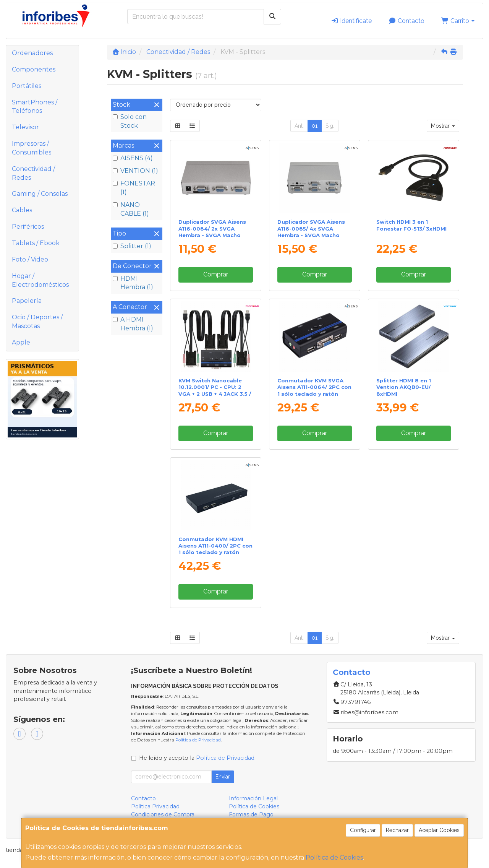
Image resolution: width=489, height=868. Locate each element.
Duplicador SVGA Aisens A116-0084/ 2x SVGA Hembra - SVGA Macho (212, 228)
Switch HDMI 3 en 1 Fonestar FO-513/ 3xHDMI (411, 225)
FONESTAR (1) (134, 188)
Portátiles (27, 86)
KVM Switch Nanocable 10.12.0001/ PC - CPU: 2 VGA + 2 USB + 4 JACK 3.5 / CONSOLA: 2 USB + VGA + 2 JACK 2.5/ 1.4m (215, 394)
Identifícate (351, 21)
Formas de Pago (251, 814)
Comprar (216, 274)
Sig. (330, 126)
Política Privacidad (155, 806)
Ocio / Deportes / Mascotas (37, 322)
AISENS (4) (133, 158)
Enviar (223, 777)
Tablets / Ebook (36, 243)
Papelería (27, 301)
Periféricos (28, 227)
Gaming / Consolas (40, 194)
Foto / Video (30, 259)
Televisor (25, 127)
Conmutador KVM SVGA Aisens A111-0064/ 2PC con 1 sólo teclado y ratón (314, 387)
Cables (22, 210)
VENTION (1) (135, 171)
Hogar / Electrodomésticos (40, 280)
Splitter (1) (132, 246)
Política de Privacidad (198, 740)
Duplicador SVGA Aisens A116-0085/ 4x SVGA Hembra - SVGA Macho (311, 228)
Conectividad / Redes (33, 173)
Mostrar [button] (443, 126)
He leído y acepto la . (197, 758)
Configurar (363, 830)
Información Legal (253, 798)
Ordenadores (32, 53)
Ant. (299, 126)
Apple (21, 342)
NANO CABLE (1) (131, 209)
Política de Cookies (334, 857)
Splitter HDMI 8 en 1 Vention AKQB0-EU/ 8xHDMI (404, 387)
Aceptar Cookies (439, 830)
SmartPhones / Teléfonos (35, 107)
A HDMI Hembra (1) (133, 324)
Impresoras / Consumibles (32, 148)
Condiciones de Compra (163, 814)
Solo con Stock (130, 121)
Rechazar (397, 830)
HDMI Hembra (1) (133, 283)
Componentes (34, 69)
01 (315, 126)
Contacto (406, 21)
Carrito (458, 21)
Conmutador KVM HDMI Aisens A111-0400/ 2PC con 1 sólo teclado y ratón (215, 546)
